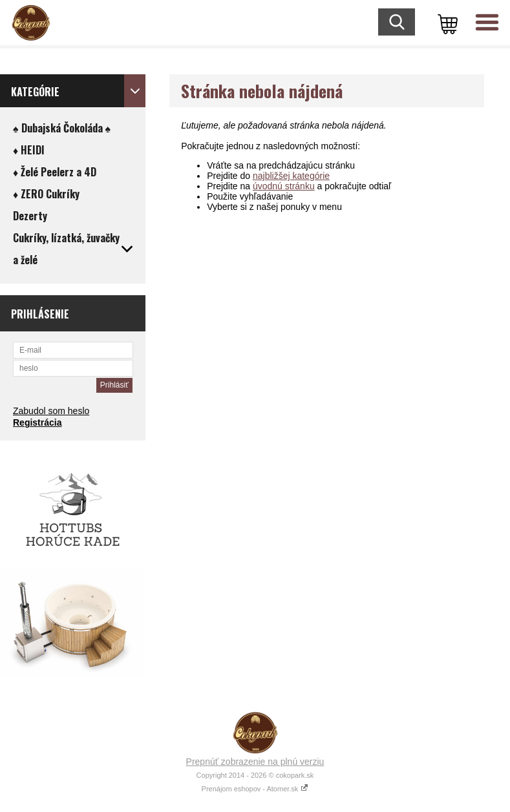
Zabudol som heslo (51, 411)
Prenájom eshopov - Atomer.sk (255, 789)
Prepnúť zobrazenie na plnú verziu (255, 762)
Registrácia (37, 422)
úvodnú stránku (284, 186)
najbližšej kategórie (291, 176)
